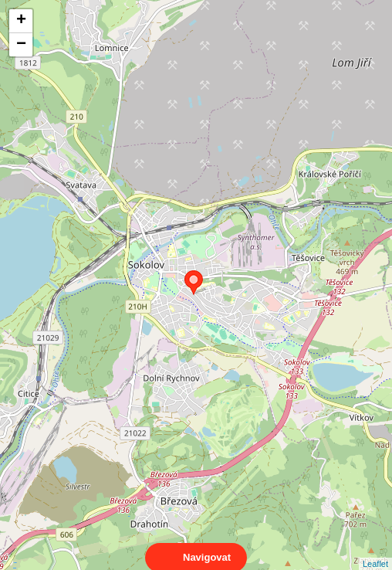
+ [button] (21, 21)
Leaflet (375, 550)
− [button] (21, 45)
